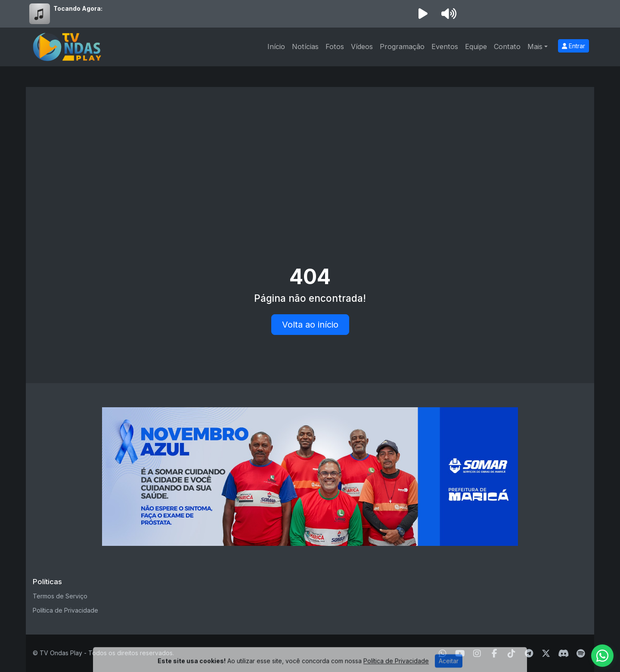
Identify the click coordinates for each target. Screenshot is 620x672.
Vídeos (362, 46)
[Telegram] (529, 653)
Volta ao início (310, 325)
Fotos (335, 46)
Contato (507, 46)
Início (276, 46)
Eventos (445, 46)
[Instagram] (477, 653)
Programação (402, 46)
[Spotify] (581, 653)
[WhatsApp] (443, 653)
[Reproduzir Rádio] (423, 14)
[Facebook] (494, 653)
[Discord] (563, 653)
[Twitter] (546, 653)
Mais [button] (535, 46)
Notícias (305, 46)
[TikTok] (512, 653)
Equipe (476, 46)
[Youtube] (460, 653)
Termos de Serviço (60, 596)
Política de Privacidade (65, 610)
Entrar (573, 46)
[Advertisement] (310, 158)
